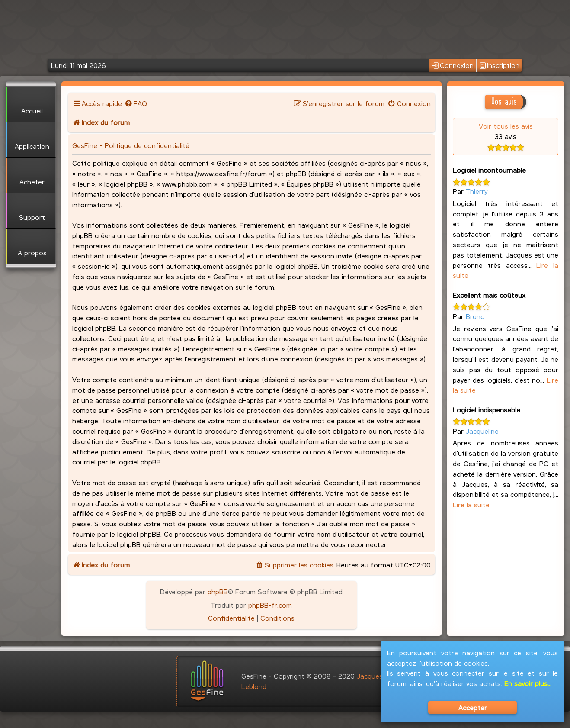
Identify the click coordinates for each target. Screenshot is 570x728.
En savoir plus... (528, 683)
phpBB (218, 591)
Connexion (453, 66)
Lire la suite (471, 504)
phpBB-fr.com (270, 605)
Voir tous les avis (506, 126)
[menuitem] (136, 103)
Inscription (500, 66)
